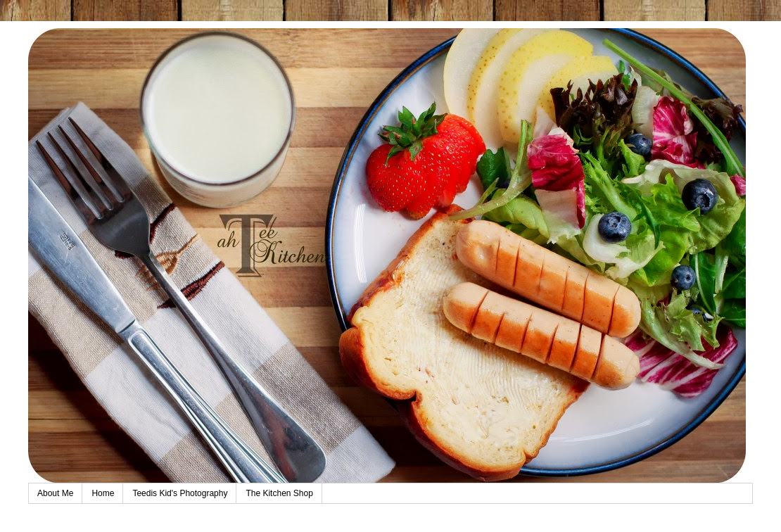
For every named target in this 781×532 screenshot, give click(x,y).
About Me (55, 493)
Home (103, 493)
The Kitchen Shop (279, 493)
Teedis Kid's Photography (180, 493)
